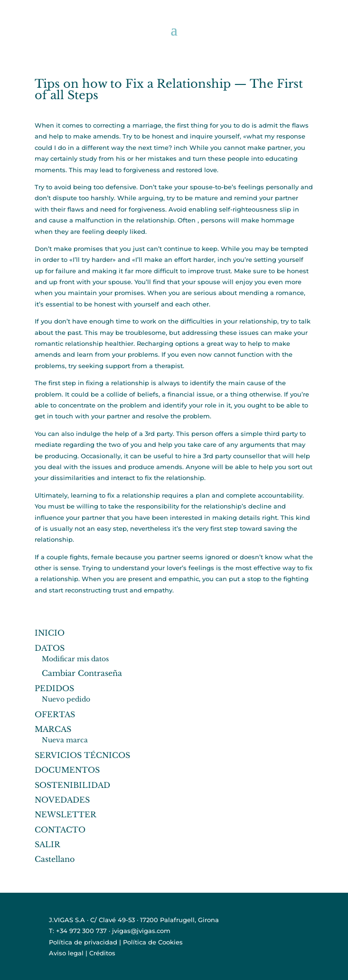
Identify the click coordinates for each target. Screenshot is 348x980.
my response (285, 136)
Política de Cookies (153, 942)
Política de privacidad (83, 942)
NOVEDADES (62, 800)
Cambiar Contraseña (82, 673)
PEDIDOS (54, 688)
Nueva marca (65, 740)
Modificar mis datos (75, 659)
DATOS (50, 648)
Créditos (102, 953)
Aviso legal (66, 953)
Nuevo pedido (66, 699)
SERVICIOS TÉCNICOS (82, 755)
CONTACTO (60, 830)
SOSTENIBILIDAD (72, 785)
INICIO (50, 633)
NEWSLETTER (66, 814)
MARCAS (53, 729)
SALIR (47, 844)
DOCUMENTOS (67, 770)
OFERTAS (55, 714)
